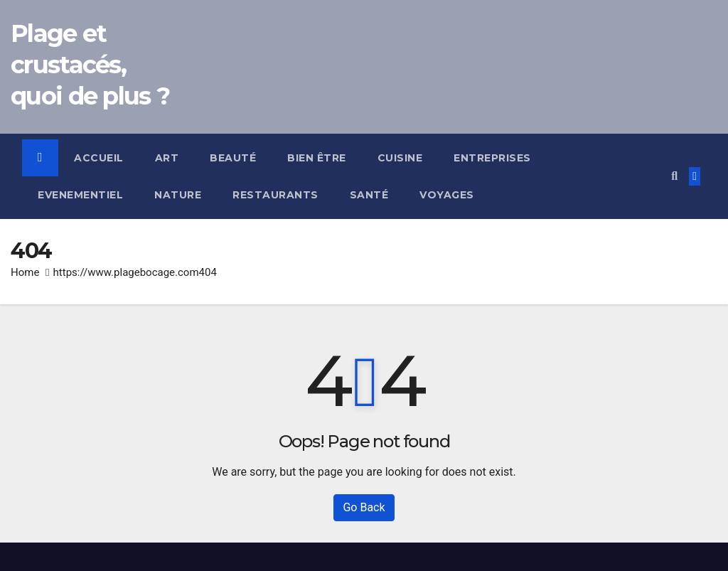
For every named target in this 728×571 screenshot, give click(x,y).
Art (167, 158)
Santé (369, 195)
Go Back (364, 507)
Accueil (99, 158)
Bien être (317, 158)
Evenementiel (80, 195)
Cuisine (400, 158)
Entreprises (492, 158)
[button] (674, 176)
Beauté (233, 158)
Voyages (447, 195)
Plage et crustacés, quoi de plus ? (90, 65)
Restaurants (275, 195)
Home (25, 272)
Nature (178, 195)
